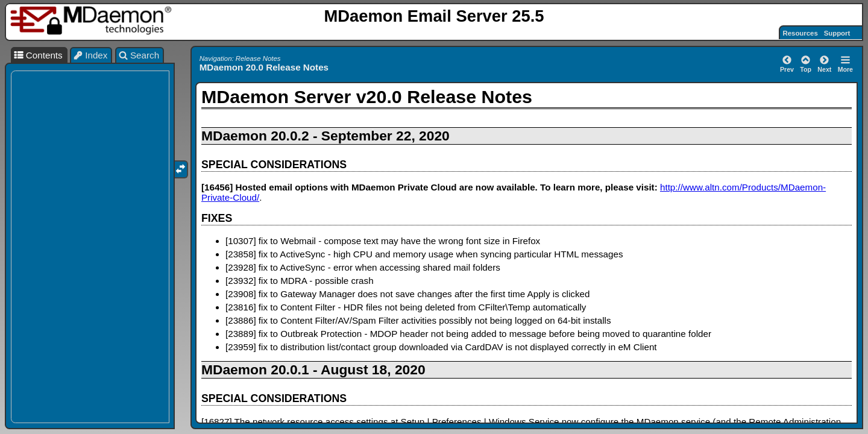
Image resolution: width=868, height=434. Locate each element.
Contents (38, 55)
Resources (800, 33)
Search (139, 55)
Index (91, 55)
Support (837, 33)
